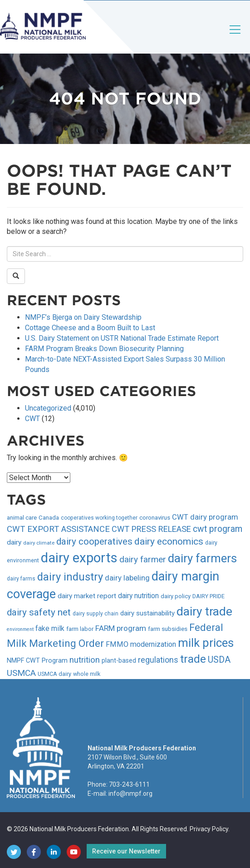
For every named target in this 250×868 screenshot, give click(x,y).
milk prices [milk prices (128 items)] (206, 643)
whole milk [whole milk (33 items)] (87, 674)
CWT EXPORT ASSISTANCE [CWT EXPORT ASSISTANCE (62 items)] (58, 529)
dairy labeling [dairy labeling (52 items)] (127, 578)
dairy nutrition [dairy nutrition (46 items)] (138, 596)
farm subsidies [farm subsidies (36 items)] (168, 629)
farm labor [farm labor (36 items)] (80, 629)
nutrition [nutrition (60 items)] (85, 660)
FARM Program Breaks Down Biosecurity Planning (104, 349)
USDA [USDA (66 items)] (219, 660)
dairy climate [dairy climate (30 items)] (39, 543)
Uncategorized (48, 408)
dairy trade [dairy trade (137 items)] (204, 611)
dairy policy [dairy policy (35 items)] (176, 596)
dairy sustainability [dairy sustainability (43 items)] (147, 613)
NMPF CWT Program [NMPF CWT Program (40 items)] (37, 660)
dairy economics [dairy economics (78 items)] (169, 541)
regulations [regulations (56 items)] (158, 660)
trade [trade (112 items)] (193, 659)
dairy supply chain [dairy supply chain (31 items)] (96, 614)
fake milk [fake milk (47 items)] (50, 628)
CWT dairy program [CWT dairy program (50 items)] (205, 517)
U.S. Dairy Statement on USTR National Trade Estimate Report (122, 338)
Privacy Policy (209, 829)
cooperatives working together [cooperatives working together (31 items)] (99, 518)
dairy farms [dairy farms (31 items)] (21, 579)
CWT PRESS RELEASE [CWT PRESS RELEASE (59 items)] (151, 529)
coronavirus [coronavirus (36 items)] (155, 518)
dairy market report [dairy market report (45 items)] (87, 596)
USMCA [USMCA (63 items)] (21, 673)
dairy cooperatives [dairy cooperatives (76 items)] (94, 541)
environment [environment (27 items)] (20, 629)
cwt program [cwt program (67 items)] (218, 529)
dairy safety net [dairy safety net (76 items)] (39, 612)
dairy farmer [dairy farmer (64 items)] (143, 560)
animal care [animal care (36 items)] (22, 518)
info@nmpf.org (130, 794)
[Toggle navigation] (235, 37)
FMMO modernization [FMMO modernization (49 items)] (141, 644)
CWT (32, 419)
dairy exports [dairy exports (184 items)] (79, 558)
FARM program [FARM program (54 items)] (121, 628)
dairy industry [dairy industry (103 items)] (70, 577)
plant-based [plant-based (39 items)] (119, 660)
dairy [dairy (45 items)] (14, 542)
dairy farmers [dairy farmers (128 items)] (202, 558)
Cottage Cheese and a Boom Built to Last (90, 328)
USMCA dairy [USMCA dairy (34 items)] (54, 674)
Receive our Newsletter (126, 851)
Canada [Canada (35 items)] (49, 518)
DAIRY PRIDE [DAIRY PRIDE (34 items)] (208, 596)
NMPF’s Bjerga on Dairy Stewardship (83, 317)
